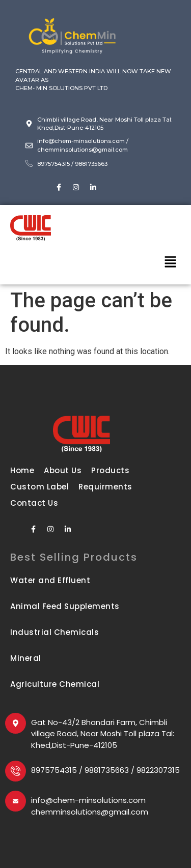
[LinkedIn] (93, 187)
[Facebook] (59, 187)
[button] (171, 263)
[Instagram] (76, 187)
